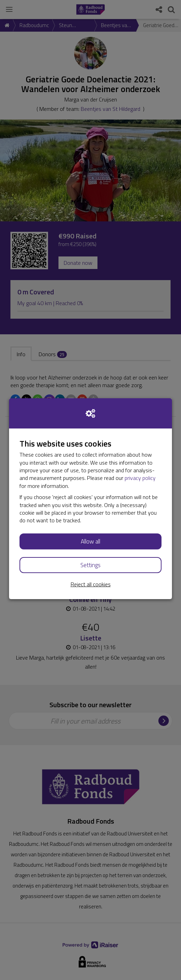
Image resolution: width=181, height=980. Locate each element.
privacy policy (140, 478)
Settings (90, 565)
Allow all (90, 541)
